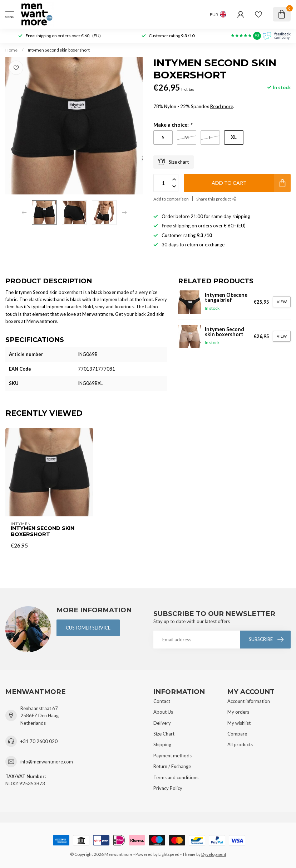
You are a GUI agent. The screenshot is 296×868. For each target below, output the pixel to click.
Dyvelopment (214, 854)
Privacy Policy (168, 788)
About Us (163, 712)
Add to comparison (171, 199)
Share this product (216, 199)
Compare (237, 734)
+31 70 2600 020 (39, 741)
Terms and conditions (176, 777)
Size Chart (164, 734)
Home (11, 50)
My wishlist (239, 723)
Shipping (162, 744)
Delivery (162, 723)
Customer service (88, 628)
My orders (238, 712)
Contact (162, 701)
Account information (249, 701)
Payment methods (172, 756)
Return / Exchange (172, 766)
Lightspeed (169, 854)
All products (240, 744)
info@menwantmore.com (47, 762)
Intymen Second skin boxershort (59, 50)
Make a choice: (173, 125)
